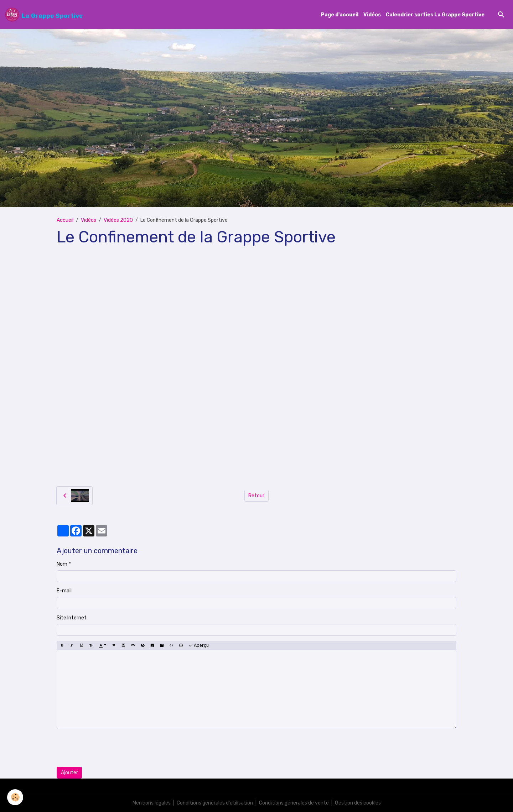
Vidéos (372, 15)
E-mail (64, 591)
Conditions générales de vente (294, 803)
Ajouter (69, 773)
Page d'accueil (340, 15)
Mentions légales (152, 803)
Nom (62, 564)
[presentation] (111, 748)
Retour (256, 496)
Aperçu (199, 646)
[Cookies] (15, 797)
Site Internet (72, 618)
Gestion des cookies (358, 803)
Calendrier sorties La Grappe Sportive (435, 15)
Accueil (65, 220)
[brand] (44, 15)
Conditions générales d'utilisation (215, 803)
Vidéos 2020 (118, 220)
